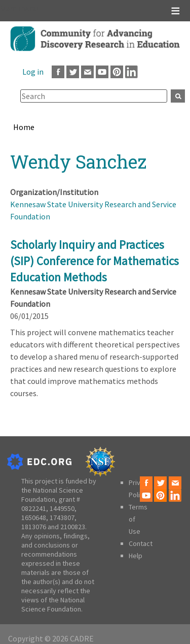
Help (136, 556)
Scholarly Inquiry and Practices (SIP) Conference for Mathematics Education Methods (94, 261)
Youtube (102, 72)
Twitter (73, 72)
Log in (33, 72)
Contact (141, 543)
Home (24, 127)
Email (87, 72)
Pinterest (117, 72)
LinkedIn (131, 72)
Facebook (58, 72)
